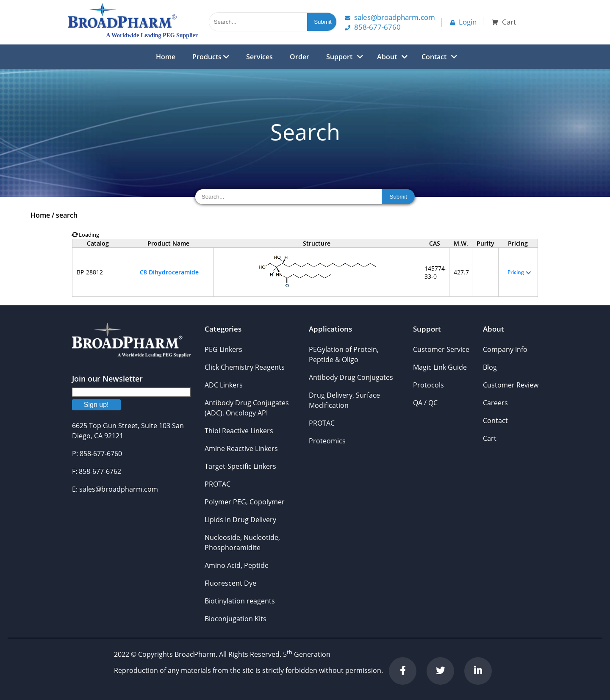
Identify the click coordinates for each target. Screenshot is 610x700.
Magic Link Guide (440, 367)
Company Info (505, 349)
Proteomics (327, 441)
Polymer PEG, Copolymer (245, 502)
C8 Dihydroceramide (169, 272)
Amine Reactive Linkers (241, 448)
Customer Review (511, 385)
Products (211, 57)
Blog (490, 367)
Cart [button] (504, 22)
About (387, 57)
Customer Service (441, 349)
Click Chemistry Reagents (245, 367)
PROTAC (218, 484)
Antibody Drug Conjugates (351, 377)
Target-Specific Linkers (240, 466)
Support (339, 57)
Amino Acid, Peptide (237, 565)
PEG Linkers (223, 349)
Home (166, 57)
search (67, 215)
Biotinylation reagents (240, 601)
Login (463, 22)
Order (299, 57)
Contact (434, 57)
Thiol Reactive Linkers (239, 431)
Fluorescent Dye (230, 583)
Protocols (428, 385)
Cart (490, 438)
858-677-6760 (373, 27)
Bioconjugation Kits (236, 619)
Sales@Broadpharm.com (390, 17)
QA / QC (425, 403)
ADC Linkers (224, 385)
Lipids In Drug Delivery (240, 520)
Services (259, 57)
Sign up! (96, 405)
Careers (495, 403)
